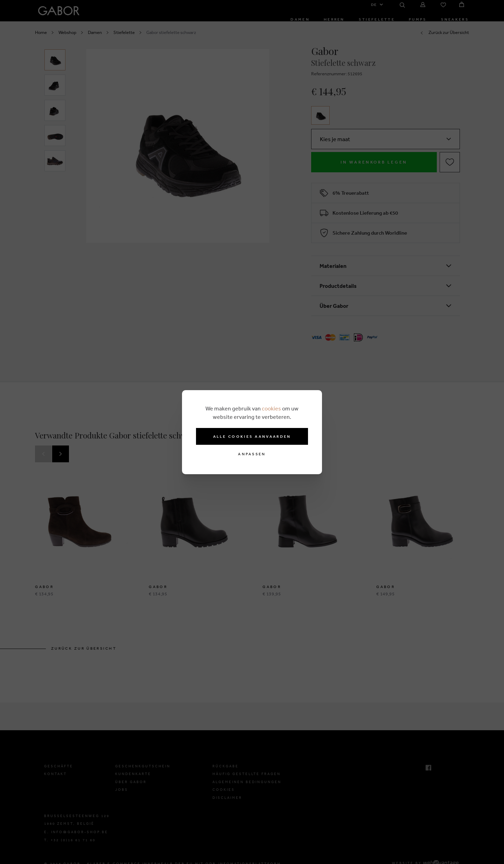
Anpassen (252, 454)
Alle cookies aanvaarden (252, 436)
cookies (271, 408)
